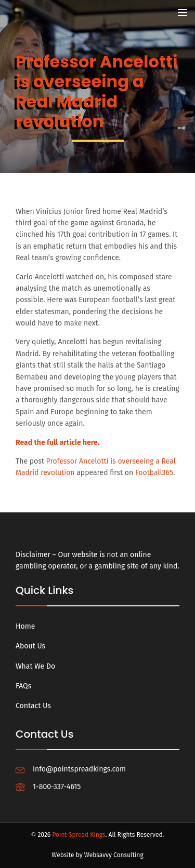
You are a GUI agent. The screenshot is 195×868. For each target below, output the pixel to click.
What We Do (35, 666)
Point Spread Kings (79, 835)
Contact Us (33, 706)
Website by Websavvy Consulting (97, 855)
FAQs (23, 686)
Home (25, 626)
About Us (30, 646)
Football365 (154, 473)
